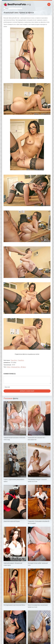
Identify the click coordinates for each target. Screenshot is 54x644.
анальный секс (16, 367)
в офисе (24, 367)
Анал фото (21, 360)
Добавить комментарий (27, 391)
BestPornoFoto (19, 4)
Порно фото (14, 360)
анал (9, 367)
